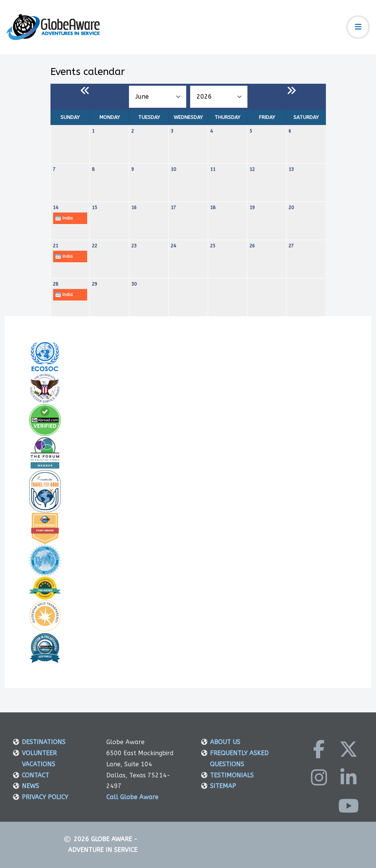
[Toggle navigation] (358, 27)
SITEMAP (223, 786)
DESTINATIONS (44, 742)
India (64, 218)
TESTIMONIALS (232, 775)
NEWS (30, 786)
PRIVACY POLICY (45, 797)
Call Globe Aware (132, 797)
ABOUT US (225, 742)
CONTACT (35, 775)
